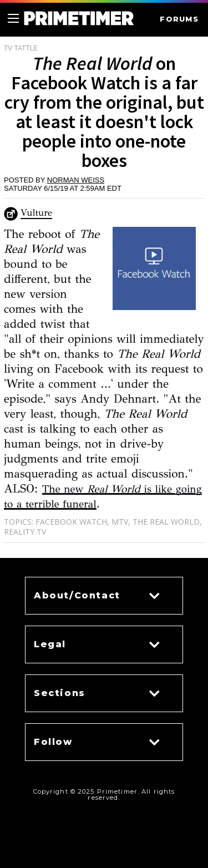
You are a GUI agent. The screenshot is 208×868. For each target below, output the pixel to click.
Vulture (36, 213)
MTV (120, 522)
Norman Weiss (76, 180)
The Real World (166, 522)
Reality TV (25, 532)
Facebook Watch (71, 522)
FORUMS (179, 19)
